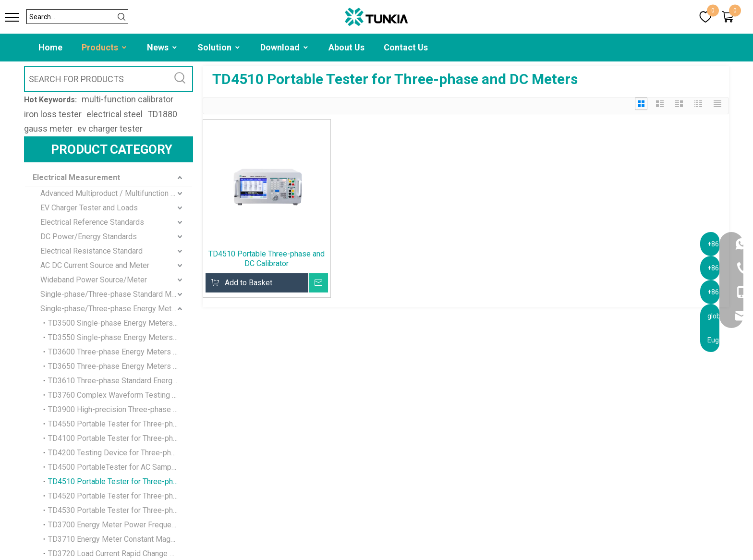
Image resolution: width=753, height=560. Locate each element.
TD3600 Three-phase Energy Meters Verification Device (120, 352)
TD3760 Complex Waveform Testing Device (120, 395)
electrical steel (115, 114)
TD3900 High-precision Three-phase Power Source (120, 409)
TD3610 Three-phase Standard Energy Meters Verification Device (120, 381)
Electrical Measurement (76, 177)
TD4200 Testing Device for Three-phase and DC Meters (120, 453)
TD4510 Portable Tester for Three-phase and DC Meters (120, 481)
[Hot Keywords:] (180, 79)
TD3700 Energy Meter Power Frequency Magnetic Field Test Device (120, 525)
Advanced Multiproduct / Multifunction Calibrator (116, 193)
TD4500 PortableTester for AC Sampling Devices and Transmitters (120, 467)
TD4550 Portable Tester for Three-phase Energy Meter (120, 424)
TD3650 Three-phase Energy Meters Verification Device (120, 366)
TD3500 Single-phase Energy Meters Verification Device (120, 323)
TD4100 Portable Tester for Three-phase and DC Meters (120, 438)
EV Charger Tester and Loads (89, 208)
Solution (219, 47)
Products (105, 47)
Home (50, 47)
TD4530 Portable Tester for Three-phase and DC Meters (120, 510)
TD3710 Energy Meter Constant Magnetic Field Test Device (120, 539)
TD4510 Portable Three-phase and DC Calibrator (267, 259)
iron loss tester (53, 114)
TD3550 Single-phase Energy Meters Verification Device (120, 337)
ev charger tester (110, 128)
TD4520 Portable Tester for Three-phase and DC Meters (120, 496)
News (163, 47)
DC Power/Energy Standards (89, 237)
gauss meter (48, 128)
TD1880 (162, 114)
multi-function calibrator (128, 99)
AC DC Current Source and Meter (95, 265)
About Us (346, 47)
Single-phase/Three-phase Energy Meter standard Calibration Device (116, 309)
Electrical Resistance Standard (91, 251)
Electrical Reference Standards (92, 222)
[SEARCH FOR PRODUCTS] (97, 79)
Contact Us (406, 47)
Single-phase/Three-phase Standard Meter (113, 294)
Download (285, 47)
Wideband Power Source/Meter (94, 280)
